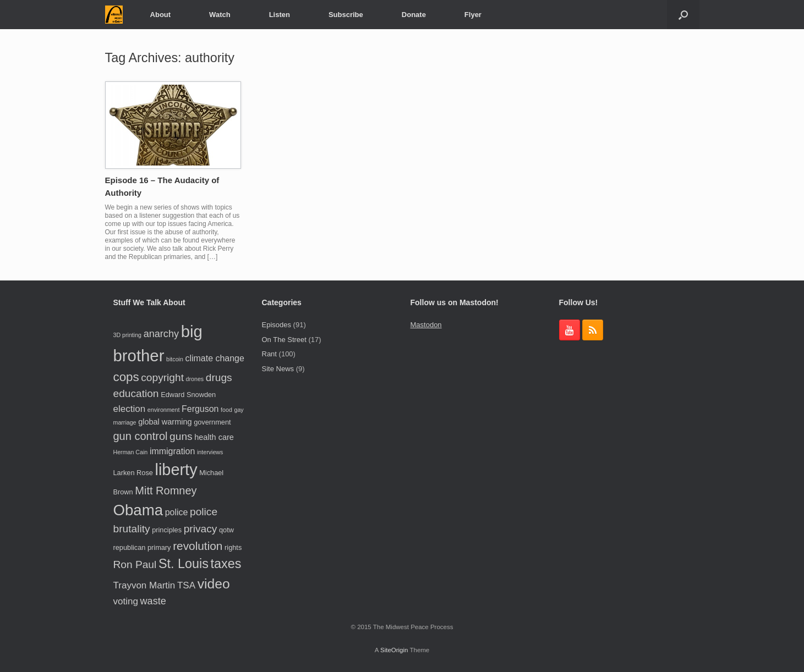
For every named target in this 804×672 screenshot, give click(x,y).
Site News (278, 369)
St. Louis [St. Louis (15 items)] (184, 564)
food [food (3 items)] (226, 410)
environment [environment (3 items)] (164, 410)
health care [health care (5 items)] (214, 437)
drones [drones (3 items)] (195, 379)
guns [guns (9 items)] (181, 436)
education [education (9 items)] (136, 393)
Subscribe (346, 15)
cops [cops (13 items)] (126, 377)
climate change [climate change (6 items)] (215, 358)
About (161, 15)
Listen (280, 15)
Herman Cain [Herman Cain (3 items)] (131, 452)
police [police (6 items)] (177, 512)
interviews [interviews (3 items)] (210, 452)
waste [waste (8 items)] (153, 601)
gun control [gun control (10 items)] (141, 436)
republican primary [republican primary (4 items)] (142, 547)
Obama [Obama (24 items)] (138, 510)
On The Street (284, 340)
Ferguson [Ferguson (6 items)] (200, 409)
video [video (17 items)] (214, 584)
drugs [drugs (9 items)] (219, 378)
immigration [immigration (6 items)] (172, 451)
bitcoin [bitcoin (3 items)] (175, 359)
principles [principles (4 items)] (167, 530)
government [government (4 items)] (212, 422)
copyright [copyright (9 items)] (162, 378)
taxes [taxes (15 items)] (226, 564)
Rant (269, 354)
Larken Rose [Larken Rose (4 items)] (133, 473)
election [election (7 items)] (130, 409)
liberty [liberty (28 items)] (176, 470)
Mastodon (426, 325)
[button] (683, 15)
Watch (220, 15)
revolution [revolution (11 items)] (198, 546)
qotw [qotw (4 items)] (226, 530)
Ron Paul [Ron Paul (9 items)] (135, 564)
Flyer (473, 15)
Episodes (277, 325)
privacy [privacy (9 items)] (201, 529)
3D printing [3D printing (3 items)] (128, 335)
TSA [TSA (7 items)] (186, 585)
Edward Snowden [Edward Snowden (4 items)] (188, 395)
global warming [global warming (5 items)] (165, 422)
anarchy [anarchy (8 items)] (161, 334)
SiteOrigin (394, 650)
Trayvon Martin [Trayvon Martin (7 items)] (144, 585)
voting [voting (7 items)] (126, 601)
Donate (414, 15)
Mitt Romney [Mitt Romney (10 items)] (166, 491)
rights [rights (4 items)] (233, 547)
